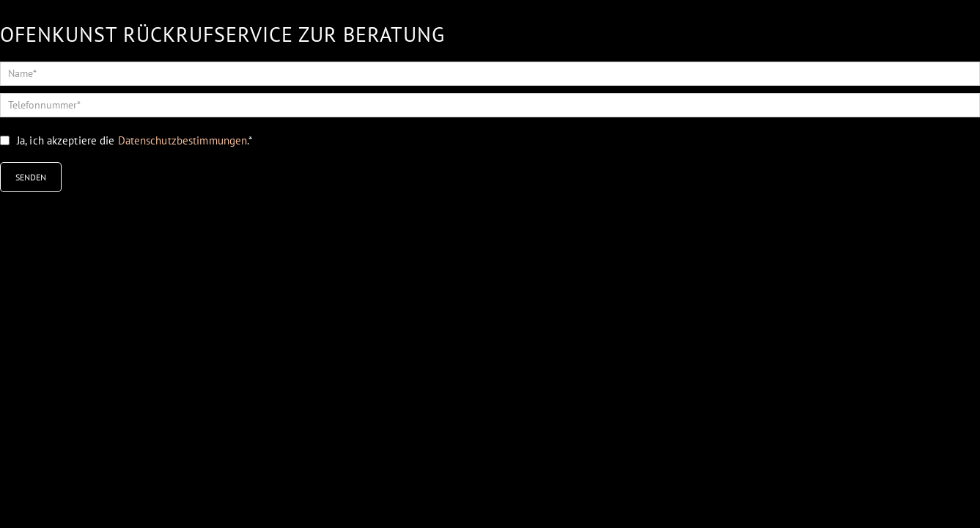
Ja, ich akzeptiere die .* (135, 140)
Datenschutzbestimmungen (183, 140)
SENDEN (31, 177)
